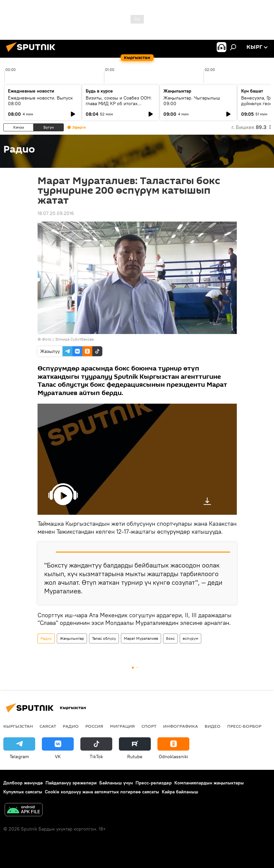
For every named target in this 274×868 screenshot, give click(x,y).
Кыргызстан (18, 726)
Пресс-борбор (244, 726)
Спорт (149, 726)
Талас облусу (104, 638)
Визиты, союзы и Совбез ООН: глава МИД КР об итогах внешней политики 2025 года (119, 103)
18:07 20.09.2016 (56, 213)
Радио (46, 638)
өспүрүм (190, 638)
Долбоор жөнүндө (23, 783)
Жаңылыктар (72, 638)
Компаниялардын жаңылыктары (209, 783)
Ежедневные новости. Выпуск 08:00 (40, 101)
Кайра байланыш (180, 792)
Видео (213, 726)
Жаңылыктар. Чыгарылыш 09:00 (192, 101)
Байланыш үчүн (116, 783)
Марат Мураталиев (141, 638)
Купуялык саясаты (23, 792)
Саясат (48, 726)
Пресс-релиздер (154, 783)
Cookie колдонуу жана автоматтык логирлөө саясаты (102, 792)
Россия (94, 726)
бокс (170, 638)
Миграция (122, 726)
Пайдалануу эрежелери (71, 783)
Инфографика (181, 726)
